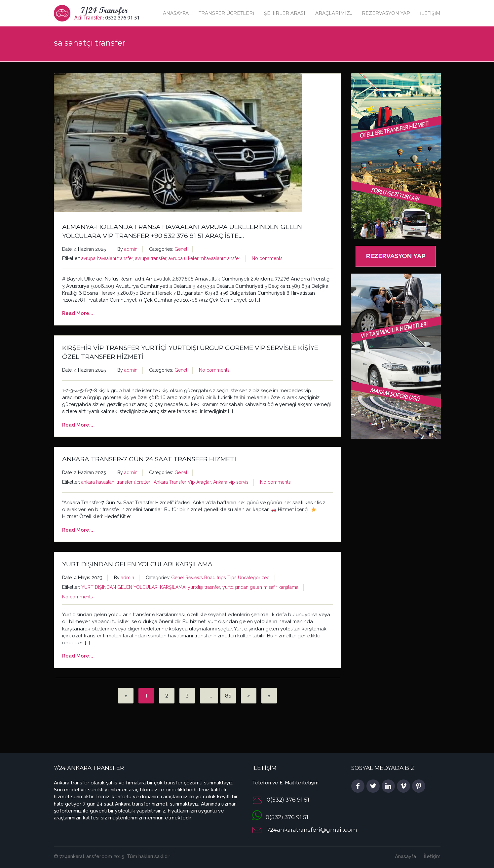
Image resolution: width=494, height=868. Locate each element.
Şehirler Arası (285, 13)
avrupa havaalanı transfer (107, 258)
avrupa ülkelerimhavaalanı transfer (204, 258)
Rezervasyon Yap (386, 13)
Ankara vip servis (231, 482)
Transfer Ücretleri (226, 13)
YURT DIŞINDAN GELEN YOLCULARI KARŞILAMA (137, 564)
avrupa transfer (151, 258)
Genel (181, 249)
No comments (267, 258)
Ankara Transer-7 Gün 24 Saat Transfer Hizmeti (149, 459)
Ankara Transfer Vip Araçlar (182, 482)
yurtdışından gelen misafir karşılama (260, 587)
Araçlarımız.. (334, 13)
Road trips (215, 578)
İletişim (430, 13)
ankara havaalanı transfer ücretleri (116, 482)
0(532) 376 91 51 (280, 817)
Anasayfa (176, 13)
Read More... (78, 313)
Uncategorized (254, 578)
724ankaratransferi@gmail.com (312, 830)
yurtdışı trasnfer (204, 587)
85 (228, 696)
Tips (232, 578)
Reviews (194, 578)
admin (131, 249)
